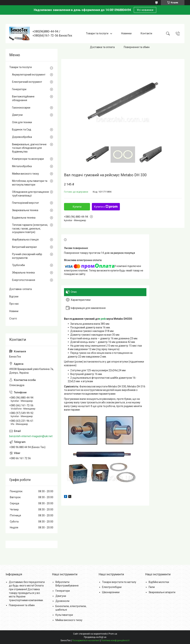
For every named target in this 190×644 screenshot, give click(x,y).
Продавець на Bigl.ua (95, 637)
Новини (14, 311)
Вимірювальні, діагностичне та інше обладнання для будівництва (29, 148)
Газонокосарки (21, 108)
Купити (77, 207)
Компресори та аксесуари (28, 159)
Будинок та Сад (22, 130)
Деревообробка (22, 137)
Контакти (146, 33)
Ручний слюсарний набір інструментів (27, 256)
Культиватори (64, 615)
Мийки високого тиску (26, 174)
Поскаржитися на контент (86, 640)
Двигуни (17, 115)
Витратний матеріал (24, 247)
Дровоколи (62, 601)
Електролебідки (112, 587)
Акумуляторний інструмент (29, 75)
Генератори (19, 89)
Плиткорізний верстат (26, 203)
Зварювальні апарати (162, 592)
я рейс (103, 319)
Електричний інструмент (27, 82)
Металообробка (22, 166)
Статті (13, 319)
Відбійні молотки (159, 582)
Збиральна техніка (23, 273)
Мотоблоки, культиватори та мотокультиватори (30, 183)
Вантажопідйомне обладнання (23, 98)
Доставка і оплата (21, 289)
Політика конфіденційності (115, 640)
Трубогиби (18, 265)
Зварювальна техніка (25, 210)
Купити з (106, 207)
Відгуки (14, 296)
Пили (152, 587)
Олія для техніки (22, 122)
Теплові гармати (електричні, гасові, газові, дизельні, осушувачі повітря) (30, 228)
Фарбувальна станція (25, 240)
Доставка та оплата (102, 47)
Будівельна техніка (24, 218)
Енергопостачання (24, 280)
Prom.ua (113, 634)
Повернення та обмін (137, 47)
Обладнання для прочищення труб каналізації (30, 194)
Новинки (126, 33)
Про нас (14, 304)
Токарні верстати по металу (119, 582)
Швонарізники (111, 592)
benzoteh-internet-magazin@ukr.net (31, 436)
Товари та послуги (97, 33)
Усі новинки (145, 10)
